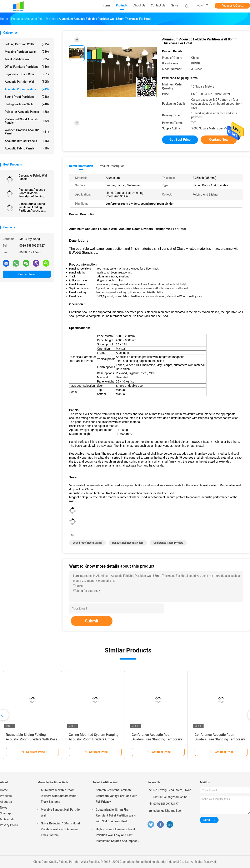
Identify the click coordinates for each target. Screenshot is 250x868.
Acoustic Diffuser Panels (27, 141)
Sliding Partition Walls (27, 104)
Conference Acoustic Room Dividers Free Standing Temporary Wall (157, 739)
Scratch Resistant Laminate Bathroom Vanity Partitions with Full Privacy (117, 796)
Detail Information (81, 166)
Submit (92, 621)
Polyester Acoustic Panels (27, 112)
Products (6, 796)
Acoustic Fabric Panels (27, 148)
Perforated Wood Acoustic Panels (27, 121)
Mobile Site (7, 819)
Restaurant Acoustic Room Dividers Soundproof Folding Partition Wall (32, 193)
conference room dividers (168, 543)
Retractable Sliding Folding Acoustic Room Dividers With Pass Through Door (32, 739)
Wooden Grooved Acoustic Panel (27, 132)
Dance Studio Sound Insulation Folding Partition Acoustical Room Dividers (32, 207)
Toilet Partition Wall (27, 59)
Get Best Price (180, 140)
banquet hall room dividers (128, 543)
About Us (6, 802)
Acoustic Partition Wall (27, 82)
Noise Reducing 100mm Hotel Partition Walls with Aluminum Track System (61, 829)
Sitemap (5, 813)
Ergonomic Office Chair (27, 74)
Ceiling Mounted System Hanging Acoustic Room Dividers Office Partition (94, 739)
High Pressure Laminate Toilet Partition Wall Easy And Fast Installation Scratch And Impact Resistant (116, 836)
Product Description (112, 166)
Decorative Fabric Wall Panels (33, 177)
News (4, 808)
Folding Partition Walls (27, 44)
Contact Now (27, 274)
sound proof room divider (87, 543)
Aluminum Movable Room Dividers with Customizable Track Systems (59, 796)
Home (4, 790)
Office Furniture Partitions (27, 67)
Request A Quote (232, 6)
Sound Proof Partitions (27, 97)
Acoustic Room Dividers (27, 89)
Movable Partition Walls (27, 52)
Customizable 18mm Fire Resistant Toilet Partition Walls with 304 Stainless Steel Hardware (116, 816)
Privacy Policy (9, 825)
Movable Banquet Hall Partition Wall (61, 813)
